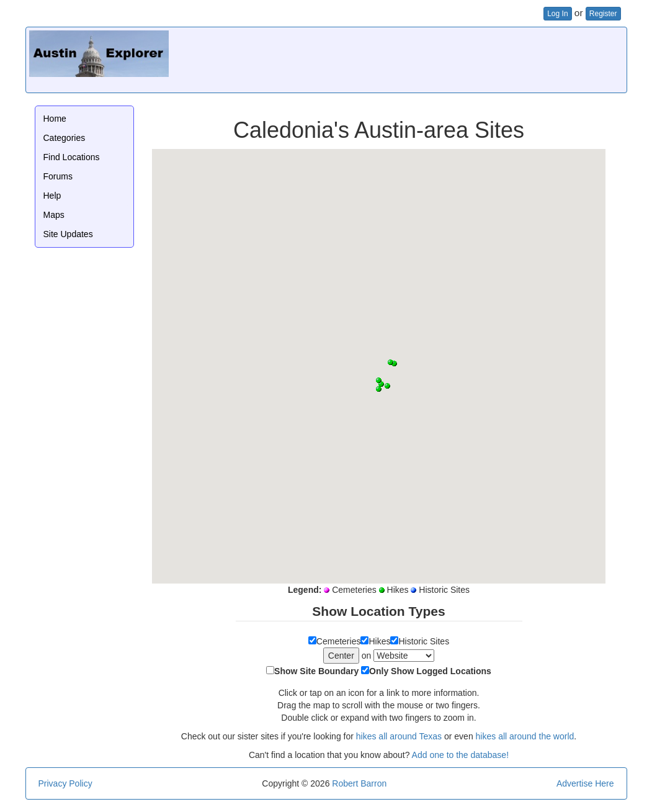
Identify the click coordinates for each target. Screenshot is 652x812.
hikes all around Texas (399, 736)
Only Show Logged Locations (430, 671)
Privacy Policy (65, 783)
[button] (381, 384)
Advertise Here (585, 783)
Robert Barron (359, 783)
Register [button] (603, 14)
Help (52, 196)
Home (55, 119)
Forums (58, 176)
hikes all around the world (525, 736)
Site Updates (68, 234)
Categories (65, 138)
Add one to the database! (460, 755)
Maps (54, 215)
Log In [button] (557, 14)
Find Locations (72, 157)
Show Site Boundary (316, 671)
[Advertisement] (398, 58)
